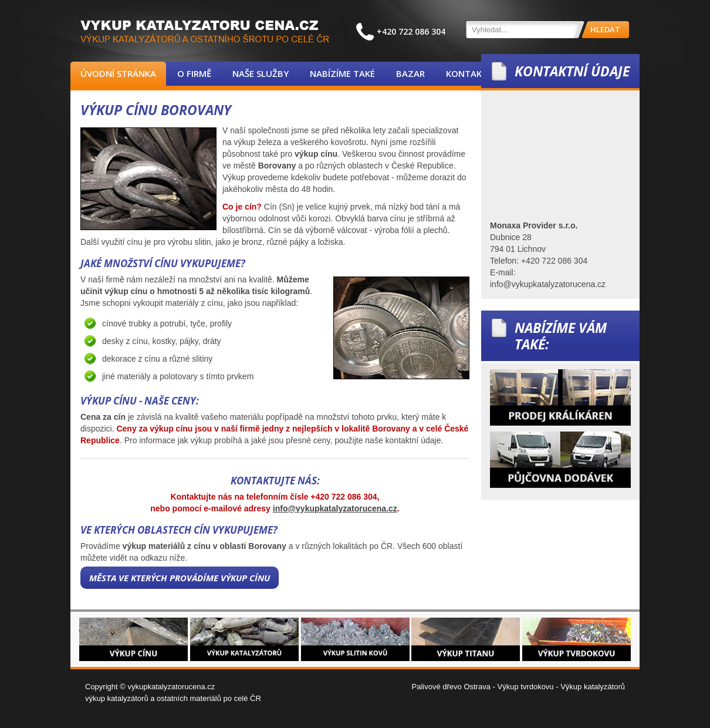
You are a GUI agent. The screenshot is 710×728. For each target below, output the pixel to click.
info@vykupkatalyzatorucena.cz (335, 508)
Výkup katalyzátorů (593, 687)
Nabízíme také (342, 73)
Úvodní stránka (118, 73)
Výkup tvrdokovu (525, 687)
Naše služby (261, 73)
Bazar (410, 73)
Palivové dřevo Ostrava (451, 687)
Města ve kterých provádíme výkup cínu (180, 578)
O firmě (194, 73)
